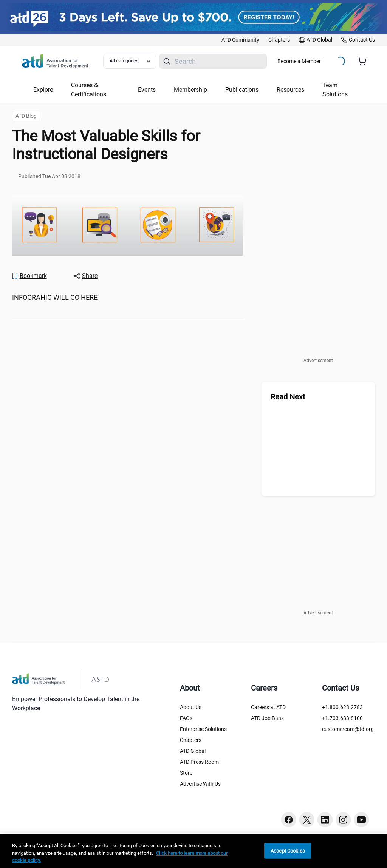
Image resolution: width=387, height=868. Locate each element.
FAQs (186, 718)
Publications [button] (242, 90)
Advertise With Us (200, 784)
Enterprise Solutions (203, 729)
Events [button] (147, 90)
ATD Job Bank (267, 718)
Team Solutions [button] (335, 90)
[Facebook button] (289, 820)
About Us (191, 707)
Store (186, 773)
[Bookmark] (29, 276)
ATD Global (193, 751)
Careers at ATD (268, 707)
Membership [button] (190, 90)
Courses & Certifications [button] (89, 90)
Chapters (191, 740)
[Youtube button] (361, 820)
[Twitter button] (307, 820)
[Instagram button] (343, 820)
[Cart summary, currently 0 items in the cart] (365, 61)
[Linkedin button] (325, 820)
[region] (193, 851)
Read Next (288, 397)
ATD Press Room (199, 762)
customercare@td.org (348, 729)
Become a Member (299, 61)
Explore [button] (43, 90)
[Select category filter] (130, 61)
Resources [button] (290, 90)
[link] (240, 40)
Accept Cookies (288, 850)
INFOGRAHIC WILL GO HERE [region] (55, 297)
